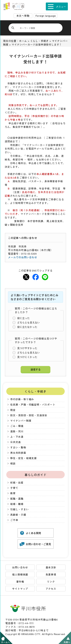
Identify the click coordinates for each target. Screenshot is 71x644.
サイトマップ (20, 589)
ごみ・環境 (17, 426)
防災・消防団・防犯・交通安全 (29, 415)
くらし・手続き (40, 41)
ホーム (23, 41)
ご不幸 (14, 520)
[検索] (37, 28)
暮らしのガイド (35, 475)
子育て (14, 488)
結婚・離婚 (17, 504)
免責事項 (51, 574)
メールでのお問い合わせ (23, 257)
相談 (13, 463)
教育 (13, 493)
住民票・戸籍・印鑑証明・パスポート (33, 405)
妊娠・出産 (17, 482)
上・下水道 (17, 437)
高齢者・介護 (18, 515)
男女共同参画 (18, 453)
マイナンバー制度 (21, 421)
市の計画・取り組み (22, 399)
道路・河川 (17, 431)
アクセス (51, 589)
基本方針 (51, 567)
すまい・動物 (18, 447)
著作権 (20, 582)
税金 (13, 410)
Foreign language (46, 16)
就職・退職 (17, 499)
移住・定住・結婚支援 (23, 458)
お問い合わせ (20, 567)
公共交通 (16, 442)
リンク (51, 582)
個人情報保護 (20, 574)
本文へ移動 (23, 16)
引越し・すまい (20, 509)
